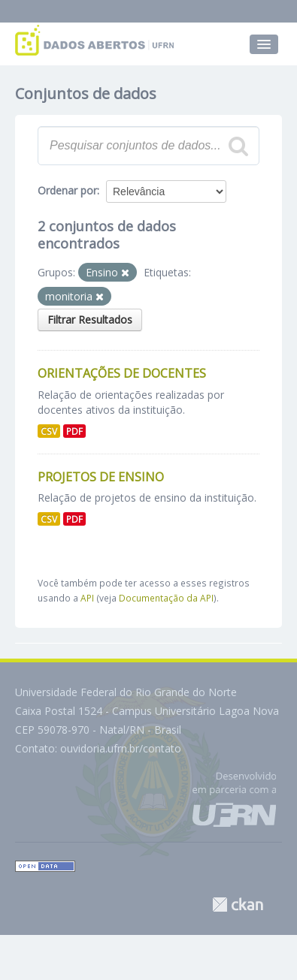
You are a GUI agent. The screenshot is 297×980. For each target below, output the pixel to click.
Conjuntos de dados (86, 93)
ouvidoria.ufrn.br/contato (121, 748)
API (87, 598)
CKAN (238, 905)
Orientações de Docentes (122, 373)
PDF (74, 431)
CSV (49, 431)
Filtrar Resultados (90, 320)
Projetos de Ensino (101, 477)
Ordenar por (67, 190)
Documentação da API (166, 598)
